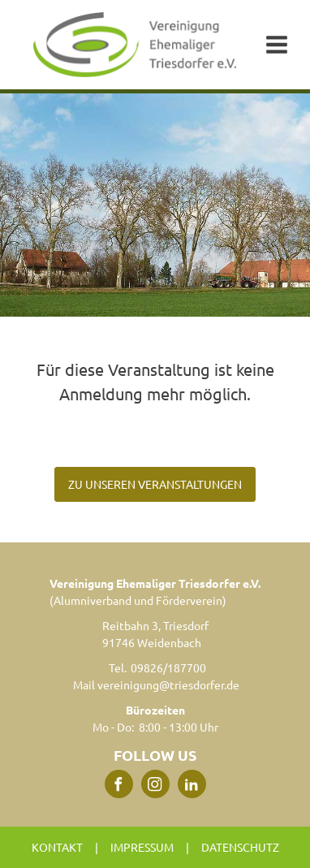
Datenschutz (240, 847)
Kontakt (57, 847)
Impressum (142, 847)
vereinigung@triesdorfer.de (168, 684)
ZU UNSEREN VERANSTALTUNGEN (155, 484)
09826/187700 (168, 667)
